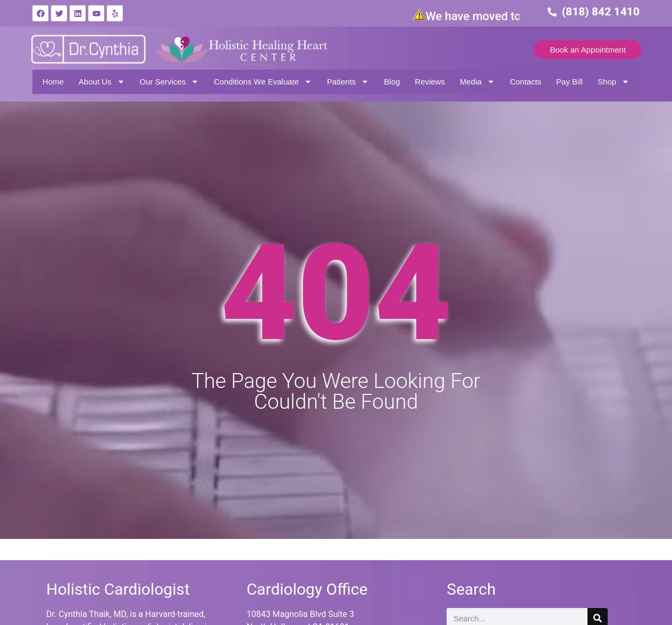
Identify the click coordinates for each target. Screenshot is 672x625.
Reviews (430, 82)
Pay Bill (569, 82)
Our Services (170, 82)
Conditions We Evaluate (263, 82)
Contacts (526, 82)
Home (53, 82)
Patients (348, 82)
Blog (392, 82)
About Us (102, 82)
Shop (614, 82)
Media (477, 82)
